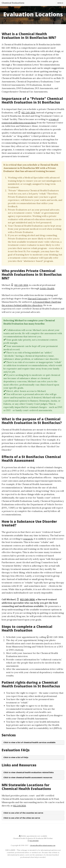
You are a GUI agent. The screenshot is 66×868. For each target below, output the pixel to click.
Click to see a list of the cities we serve (22, 818)
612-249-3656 (28, 112)
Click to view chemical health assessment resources (28, 777)
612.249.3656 (20, 806)
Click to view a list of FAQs (16, 757)
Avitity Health (47, 288)
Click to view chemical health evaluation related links (29, 772)
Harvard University (38, 298)
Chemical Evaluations (13, 3)
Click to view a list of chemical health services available (29, 742)
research (28, 539)
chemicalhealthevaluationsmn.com (43, 845)
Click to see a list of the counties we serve (23, 813)
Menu (61, 3)
